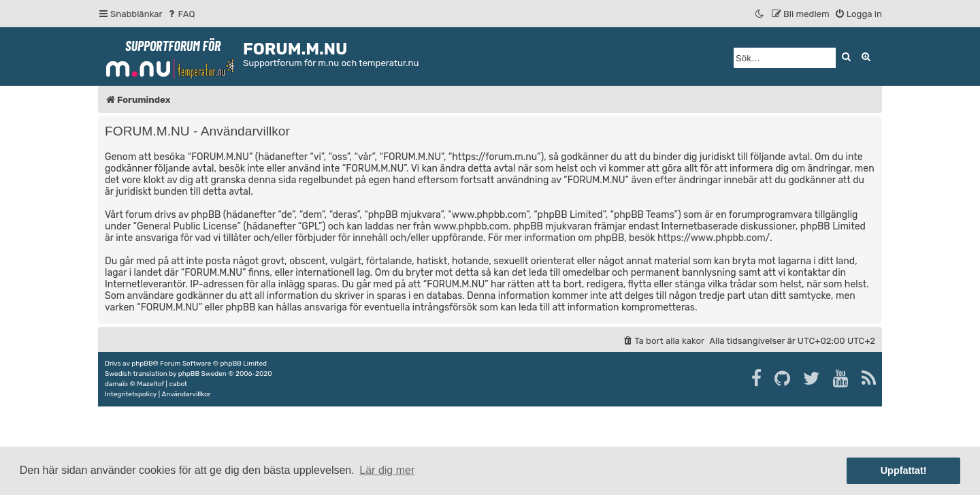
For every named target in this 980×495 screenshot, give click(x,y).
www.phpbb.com (471, 226)
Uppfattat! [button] (904, 470)
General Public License (187, 226)
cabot (178, 384)
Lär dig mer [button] (387, 470)
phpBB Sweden (202, 374)
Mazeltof (150, 384)
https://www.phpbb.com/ (714, 238)
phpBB (142, 364)
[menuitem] (181, 14)
